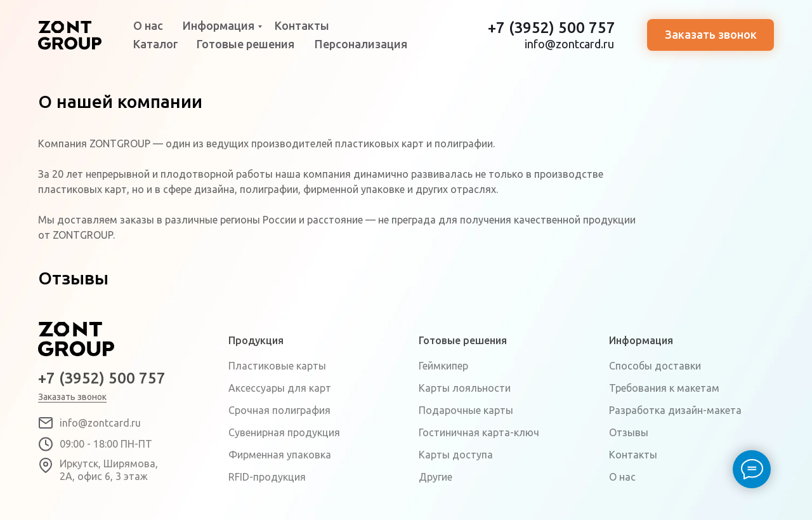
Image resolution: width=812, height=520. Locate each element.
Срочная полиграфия (279, 410)
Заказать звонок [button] (711, 34)
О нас (148, 25)
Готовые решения (246, 44)
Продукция (256, 340)
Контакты (302, 25)
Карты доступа (456, 455)
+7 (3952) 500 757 (552, 28)
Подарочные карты (466, 410)
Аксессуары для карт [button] (280, 388)
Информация (219, 25)
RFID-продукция (267, 477)
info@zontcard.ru (569, 44)
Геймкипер (443, 366)
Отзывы (629, 432)
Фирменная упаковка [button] (280, 455)
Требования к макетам (664, 388)
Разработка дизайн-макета (675, 410)
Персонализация (361, 44)
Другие (435, 477)
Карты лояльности (465, 388)
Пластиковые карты (277, 366)
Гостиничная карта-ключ (479, 432)
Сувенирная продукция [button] (284, 432)
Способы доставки (655, 366)
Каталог (156, 44)
